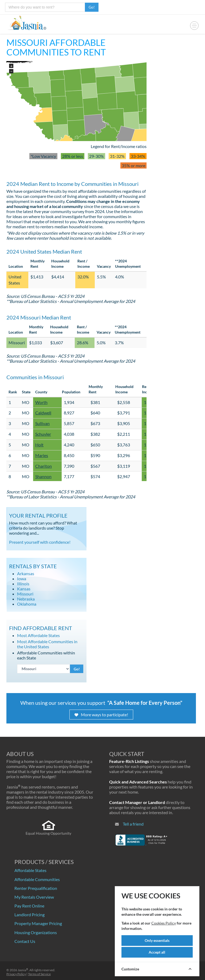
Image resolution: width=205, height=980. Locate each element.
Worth (41, 402)
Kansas (24, 589)
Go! (92, 7)
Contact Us (25, 941)
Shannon (43, 476)
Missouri (25, 594)
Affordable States (30, 870)
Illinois (23, 584)
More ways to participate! (101, 715)
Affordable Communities (37, 879)
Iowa (22, 579)
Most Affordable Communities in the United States (47, 644)
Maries (42, 455)
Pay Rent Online (29, 906)
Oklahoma (27, 604)
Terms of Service (39, 974)
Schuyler (43, 434)
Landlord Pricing (29, 915)
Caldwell (43, 413)
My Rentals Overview (34, 897)
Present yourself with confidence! (40, 542)
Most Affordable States (38, 635)
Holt (39, 445)
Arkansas (26, 573)
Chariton (44, 466)
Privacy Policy (16, 974)
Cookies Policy (164, 923)
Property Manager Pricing (38, 923)
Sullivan (42, 423)
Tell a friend (133, 824)
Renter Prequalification (36, 888)
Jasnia (23, 970)
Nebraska (26, 599)
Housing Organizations (36, 932)
